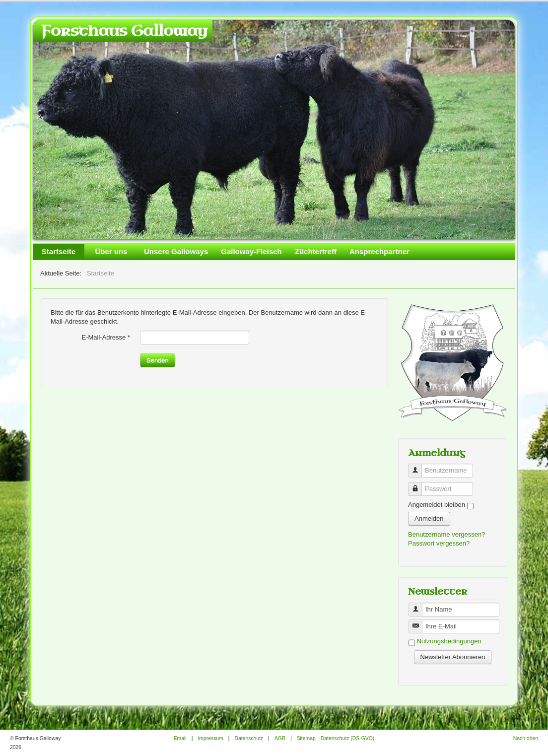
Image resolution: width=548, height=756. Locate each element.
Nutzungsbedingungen (449, 642)
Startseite (59, 251)
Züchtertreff (316, 251)
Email (180, 738)
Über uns (111, 251)
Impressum (210, 738)
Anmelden (429, 518)
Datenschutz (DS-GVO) (348, 738)
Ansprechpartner (379, 251)
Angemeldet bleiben (437, 505)
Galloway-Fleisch (251, 251)
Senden (158, 360)
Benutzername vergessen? (446, 534)
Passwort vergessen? (439, 543)
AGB (280, 738)
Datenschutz (249, 738)
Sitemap (306, 738)
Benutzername (419, 466)
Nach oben (526, 738)
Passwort (419, 485)
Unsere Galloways (176, 251)
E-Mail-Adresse (106, 337)
